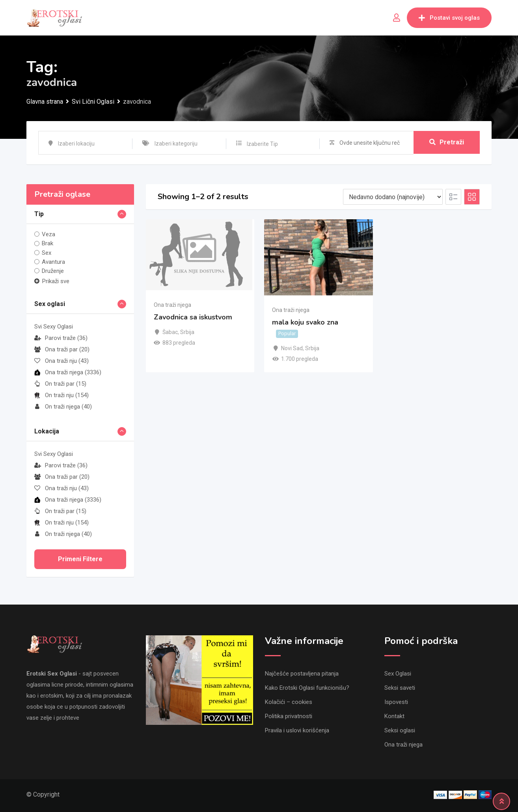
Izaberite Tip (262, 144)
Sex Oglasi (398, 674)
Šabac (170, 332)
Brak (48, 243)
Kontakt (394, 716)
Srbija (187, 332)
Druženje (53, 271)
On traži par (60, 384)
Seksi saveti (400, 688)
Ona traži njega (68, 372)
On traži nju (61, 395)
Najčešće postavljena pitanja (302, 674)
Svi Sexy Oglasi (54, 327)
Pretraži (447, 143)
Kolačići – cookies (289, 702)
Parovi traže (61, 338)
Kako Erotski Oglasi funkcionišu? (307, 688)
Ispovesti (396, 702)
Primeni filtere (80, 559)
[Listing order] (393, 197)
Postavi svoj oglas (449, 18)
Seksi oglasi (400, 730)
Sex (47, 253)
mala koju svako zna (305, 323)
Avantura (53, 262)
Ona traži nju (61, 361)
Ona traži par (62, 349)
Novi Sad (292, 348)
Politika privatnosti (289, 716)
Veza (48, 234)
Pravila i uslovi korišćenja (297, 730)
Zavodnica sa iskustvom (193, 317)
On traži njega (63, 407)
